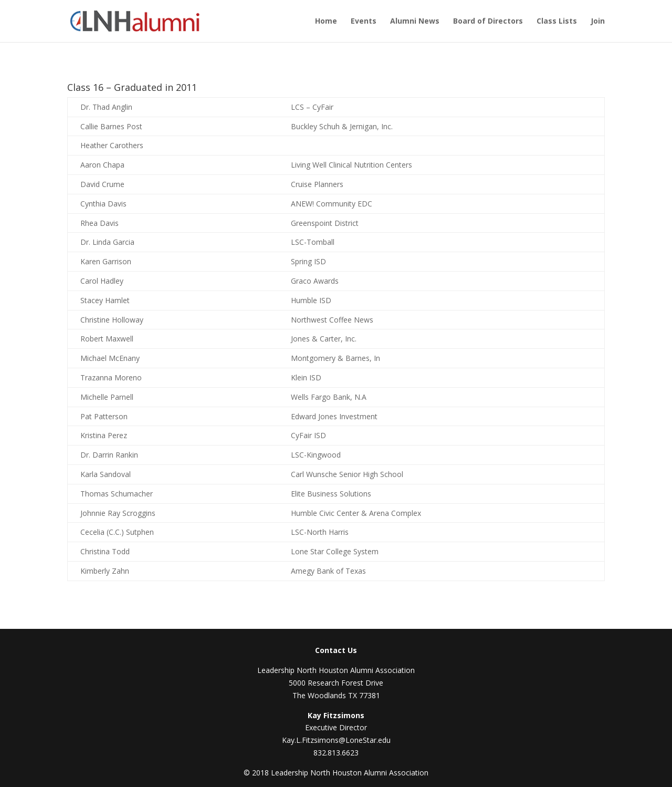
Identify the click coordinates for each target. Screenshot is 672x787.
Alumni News (415, 22)
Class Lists (557, 22)
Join (598, 22)
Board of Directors (488, 22)
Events (364, 22)
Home (326, 22)
